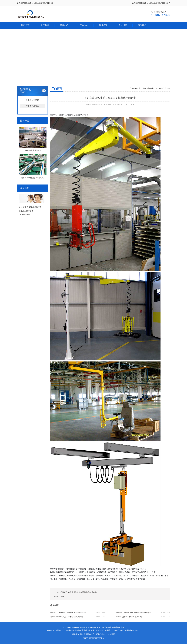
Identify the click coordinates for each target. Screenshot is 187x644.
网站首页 (25, 25)
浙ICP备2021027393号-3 (94, 638)
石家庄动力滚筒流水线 (33, 150)
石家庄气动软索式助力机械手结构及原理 (66, 617)
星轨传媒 (100, 634)
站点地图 (111, 634)
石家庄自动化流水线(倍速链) (33, 178)
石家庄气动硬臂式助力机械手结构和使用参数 (79, 592)
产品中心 (84, 25)
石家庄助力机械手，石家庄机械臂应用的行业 (68, 612)
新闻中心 (64, 25)
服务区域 (76, 634)
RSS (105, 634)
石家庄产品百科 (32, 106)
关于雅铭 (45, 25)
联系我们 (142, 25)
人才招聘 (123, 25)
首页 (144, 88)
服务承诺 (103, 25)
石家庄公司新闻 (32, 100)
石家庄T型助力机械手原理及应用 (129, 617)
